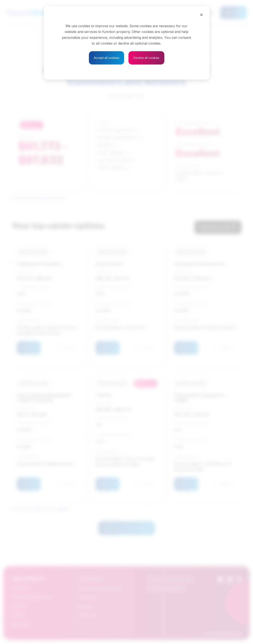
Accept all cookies (107, 58)
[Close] (201, 15)
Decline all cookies (146, 58)
